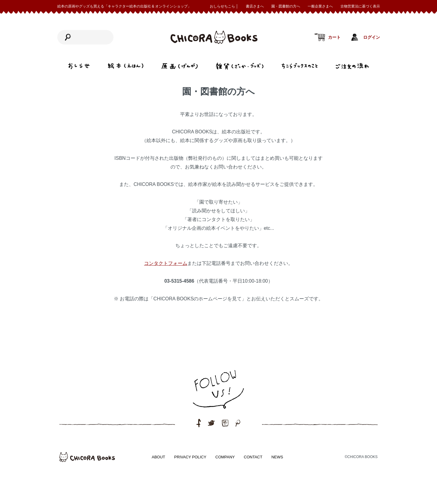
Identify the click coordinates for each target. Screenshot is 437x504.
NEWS (277, 457)
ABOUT (159, 457)
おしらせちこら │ (224, 6)
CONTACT (253, 457)
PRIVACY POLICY (190, 457)
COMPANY (225, 457)
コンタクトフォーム (166, 263)
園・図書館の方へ (286, 6)
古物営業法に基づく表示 (360, 6)
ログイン (372, 37)
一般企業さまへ (320, 6)
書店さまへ (255, 6)
